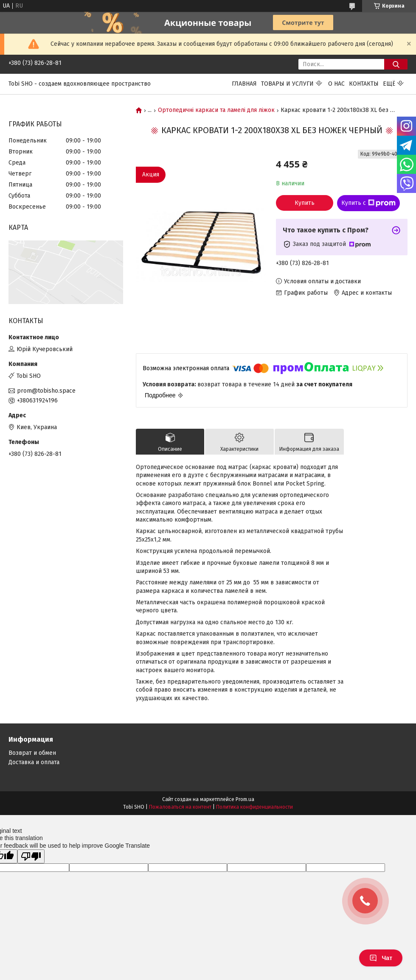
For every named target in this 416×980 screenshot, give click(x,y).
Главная (244, 84)
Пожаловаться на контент (180, 807)
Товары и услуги (287, 84)
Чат (381, 958)
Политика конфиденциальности (254, 807)
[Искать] (396, 64)
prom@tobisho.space (46, 391)
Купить (305, 203)
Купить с (368, 203)
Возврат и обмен (32, 753)
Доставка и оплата (34, 762)
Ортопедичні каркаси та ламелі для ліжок (216, 110)
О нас (336, 84)
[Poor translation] (31, 856)
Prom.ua (245, 799)
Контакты (364, 84)
